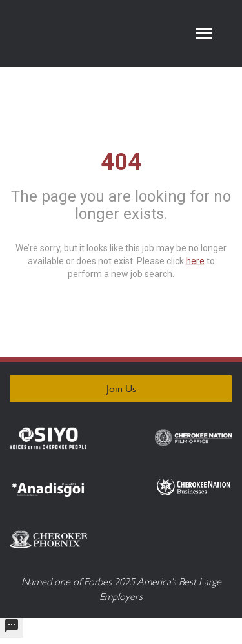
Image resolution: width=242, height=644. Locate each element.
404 (121, 161)
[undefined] (12, 628)
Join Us (121, 389)
